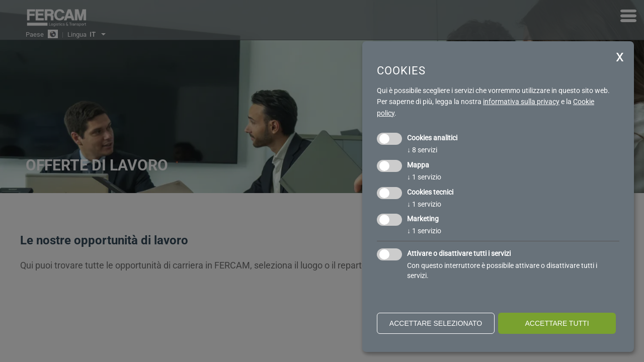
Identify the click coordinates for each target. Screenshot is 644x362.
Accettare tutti (557, 323)
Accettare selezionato (436, 323)
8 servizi (422, 150)
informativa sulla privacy (521, 102)
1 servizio (424, 177)
